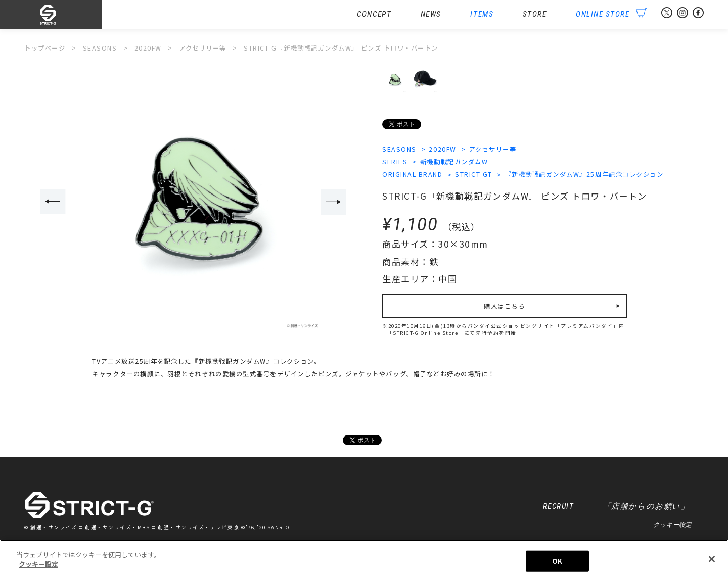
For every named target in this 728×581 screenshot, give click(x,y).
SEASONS (399, 149)
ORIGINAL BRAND (413, 175)
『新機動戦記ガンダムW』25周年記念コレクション (584, 175)
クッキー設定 (672, 525)
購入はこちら (504, 306)
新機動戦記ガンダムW (454, 162)
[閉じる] (712, 560)
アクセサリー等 (493, 149)
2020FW (443, 149)
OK (557, 562)
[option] (193, 203)
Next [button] (333, 202)
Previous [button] (53, 202)
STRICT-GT (474, 175)
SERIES (395, 162)
